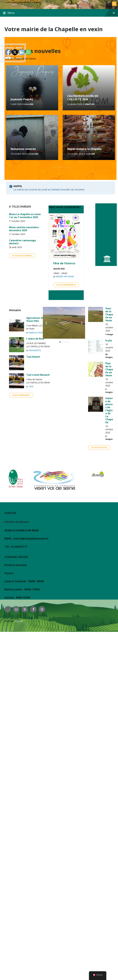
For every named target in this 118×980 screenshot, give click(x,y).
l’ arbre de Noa (35, 339)
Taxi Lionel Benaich (38, 375)
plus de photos (99, 448)
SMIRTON (90, 104)
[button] (46, 323)
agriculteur (36, 333)
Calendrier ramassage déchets (22, 242)
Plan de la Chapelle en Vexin (109, 369)
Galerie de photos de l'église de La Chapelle (109, 410)
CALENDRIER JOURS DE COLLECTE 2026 (83, 98)
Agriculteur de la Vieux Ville (36, 319)
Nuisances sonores (23, 149)
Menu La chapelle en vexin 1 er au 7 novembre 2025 (25, 216)
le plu (109, 340)
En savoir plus (61, 167)
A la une (29, 104)
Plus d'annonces (21, 395)
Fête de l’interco (64, 263)
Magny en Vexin (65, 276)
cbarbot (19, 621)
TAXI (31, 386)
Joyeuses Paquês (22, 99)
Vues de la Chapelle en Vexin (109, 314)
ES (114, 4)
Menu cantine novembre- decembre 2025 (24, 229)
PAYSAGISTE (35, 350)
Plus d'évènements (66, 285)
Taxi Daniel (33, 357)
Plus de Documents (22, 256)
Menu (59, 13)
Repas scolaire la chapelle (84, 149)
